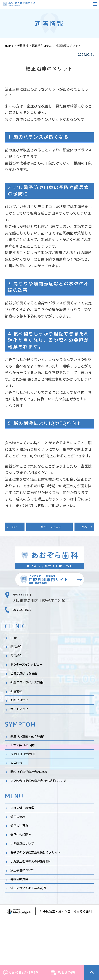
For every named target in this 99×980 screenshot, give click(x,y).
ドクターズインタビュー (30, 672)
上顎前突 (27, 766)
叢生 (32, 755)
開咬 (34, 798)
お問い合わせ (21, 715)
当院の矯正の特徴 (25, 837)
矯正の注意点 (21, 859)
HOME (16, 640)
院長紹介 (18, 662)
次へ (84, 528)
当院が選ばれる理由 (27, 683)
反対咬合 (27, 776)
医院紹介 (18, 651)
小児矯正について (25, 880)
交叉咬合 (46, 808)
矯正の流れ (19, 848)
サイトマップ (21, 726)
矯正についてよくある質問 (32, 934)
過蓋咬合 (18, 787)
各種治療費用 (21, 923)
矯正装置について (25, 912)
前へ (15, 528)
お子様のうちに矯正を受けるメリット (41, 891)
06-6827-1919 (24, 611)
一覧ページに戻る (49, 528)
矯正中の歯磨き (23, 869)
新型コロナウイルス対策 (30, 694)
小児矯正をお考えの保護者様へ (36, 902)
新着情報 (18, 705)
